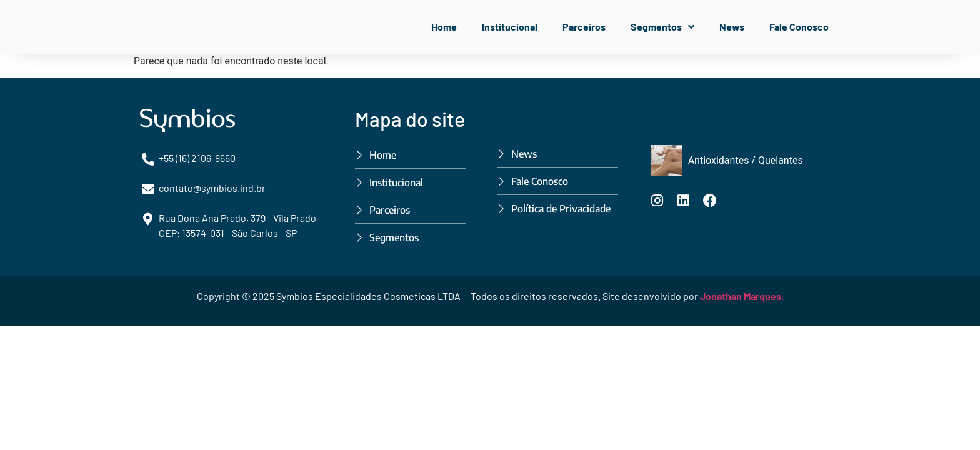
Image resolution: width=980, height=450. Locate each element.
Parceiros (584, 27)
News (732, 27)
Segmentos (662, 27)
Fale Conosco (799, 27)
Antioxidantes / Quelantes (746, 160)
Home (444, 27)
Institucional (510, 27)
